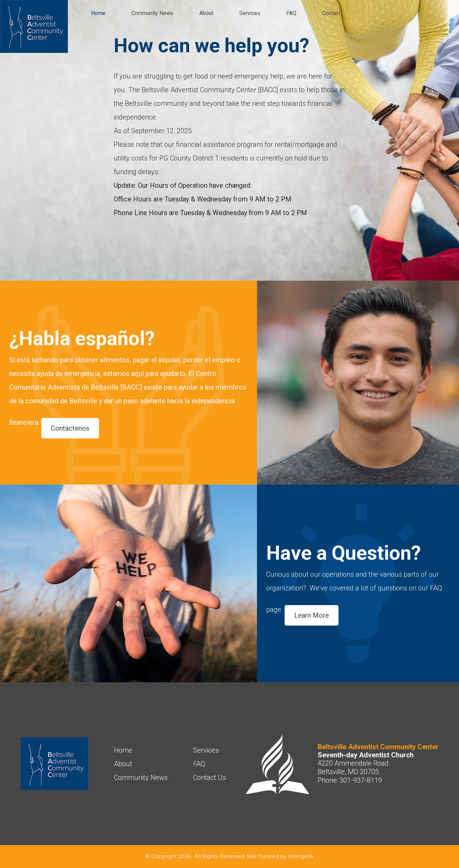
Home (98, 13)
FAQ (291, 13)
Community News (152, 13)
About (206, 13)
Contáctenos (70, 428)
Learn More (312, 615)
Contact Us (210, 778)
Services (250, 13)
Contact (331, 13)
